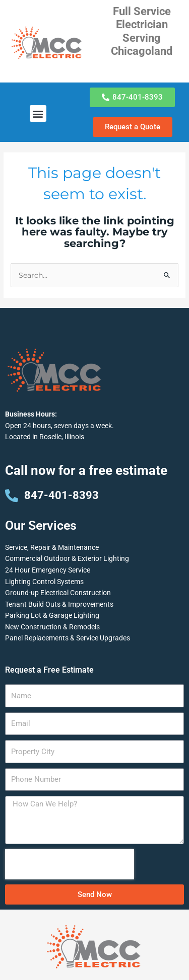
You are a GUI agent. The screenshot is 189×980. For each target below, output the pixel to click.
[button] (38, 113)
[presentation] (70, 864)
